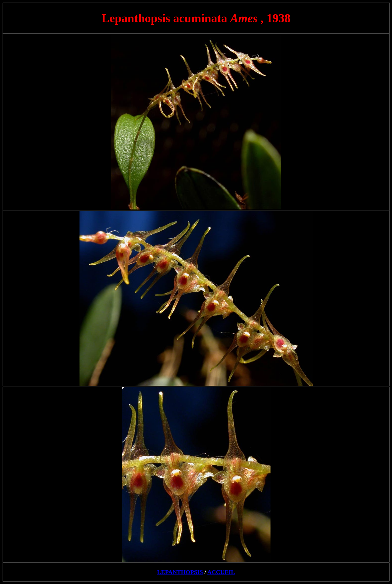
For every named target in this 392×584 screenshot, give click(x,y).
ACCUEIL (221, 572)
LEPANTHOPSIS (180, 572)
